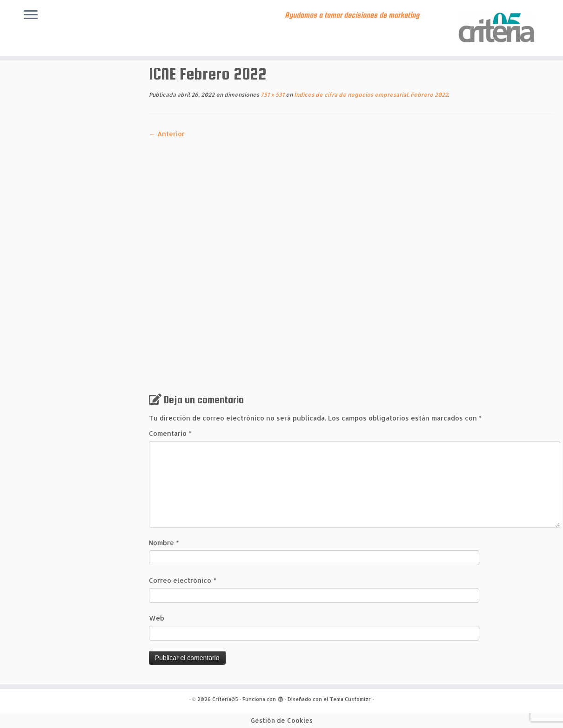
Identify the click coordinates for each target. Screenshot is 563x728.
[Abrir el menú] (31, 15)
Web (157, 618)
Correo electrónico (182, 580)
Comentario (170, 433)
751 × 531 (272, 95)
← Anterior (167, 134)
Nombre (164, 543)
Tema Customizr (350, 699)
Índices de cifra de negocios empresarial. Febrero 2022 (370, 95)
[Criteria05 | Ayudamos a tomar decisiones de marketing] (498, 28)
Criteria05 (225, 699)
